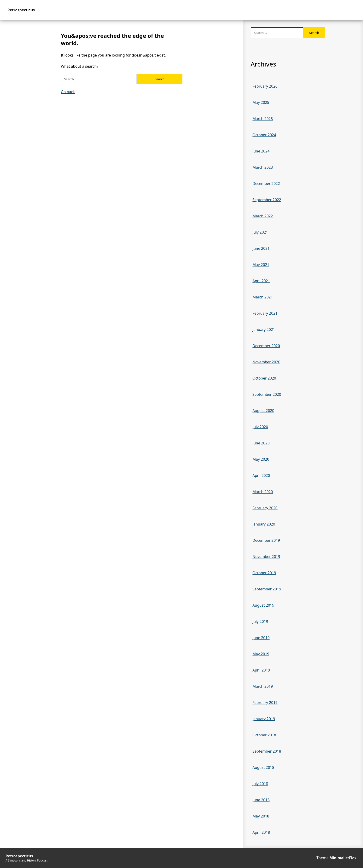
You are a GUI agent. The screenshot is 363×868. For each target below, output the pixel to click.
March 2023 (263, 167)
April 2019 (261, 670)
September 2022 (267, 200)
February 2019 (265, 703)
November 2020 (266, 362)
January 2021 (264, 329)
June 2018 (261, 800)
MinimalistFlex (343, 858)
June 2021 (261, 248)
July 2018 (260, 784)
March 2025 (263, 119)
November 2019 (266, 557)
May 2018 (261, 816)
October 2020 (264, 378)
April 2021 (261, 281)
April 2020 (261, 475)
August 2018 (263, 767)
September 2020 (267, 394)
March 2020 (263, 492)
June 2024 (261, 151)
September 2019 (267, 589)
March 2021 (263, 297)
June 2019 (261, 638)
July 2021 (260, 232)
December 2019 (266, 540)
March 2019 (263, 686)
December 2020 (266, 346)
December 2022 (266, 184)
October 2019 (264, 573)
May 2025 (261, 102)
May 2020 (261, 459)
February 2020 (265, 508)
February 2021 (265, 313)
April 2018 (261, 832)
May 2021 (261, 265)
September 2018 (267, 751)
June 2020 (261, 443)
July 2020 (260, 427)
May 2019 (261, 654)
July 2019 (260, 621)
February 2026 (265, 86)
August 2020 (263, 411)
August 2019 (263, 605)
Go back (68, 92)
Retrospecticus (21, 10)
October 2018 (264, 735)
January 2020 (264, 524)
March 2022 (263, 216)
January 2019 (264, 719)
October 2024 (264, 135)
